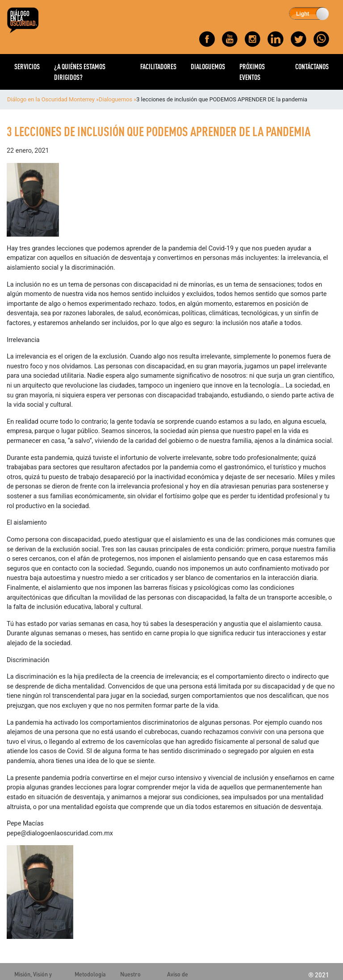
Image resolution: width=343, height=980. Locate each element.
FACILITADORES (158, 66)
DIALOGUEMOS (208, 66)
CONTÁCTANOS (312, 66)
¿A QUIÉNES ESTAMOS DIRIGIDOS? (80, 72)
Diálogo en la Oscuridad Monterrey (51, 99)
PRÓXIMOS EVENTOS (252, 72)
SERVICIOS (27, 66)
